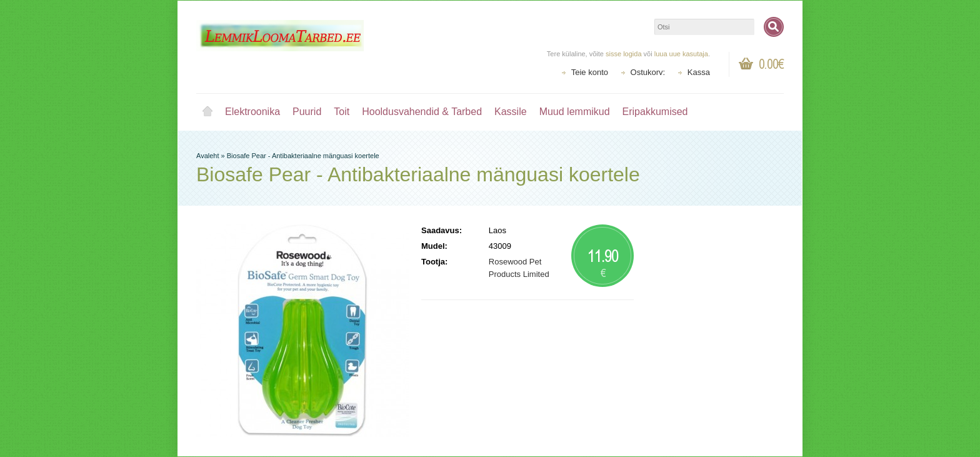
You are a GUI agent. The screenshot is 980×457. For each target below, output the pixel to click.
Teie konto (590, 72)
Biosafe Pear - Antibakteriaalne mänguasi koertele (303, 156)
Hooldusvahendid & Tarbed (422, 112)
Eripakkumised (655, 112)
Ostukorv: (648, 72)
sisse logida (623, 54)
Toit (342, 112)
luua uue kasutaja (681, 54)
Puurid (307, 112)
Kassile (511, 112)
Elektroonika (252, 112)
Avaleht (207, 112)
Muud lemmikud (575, 112)
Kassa (699, 72)
